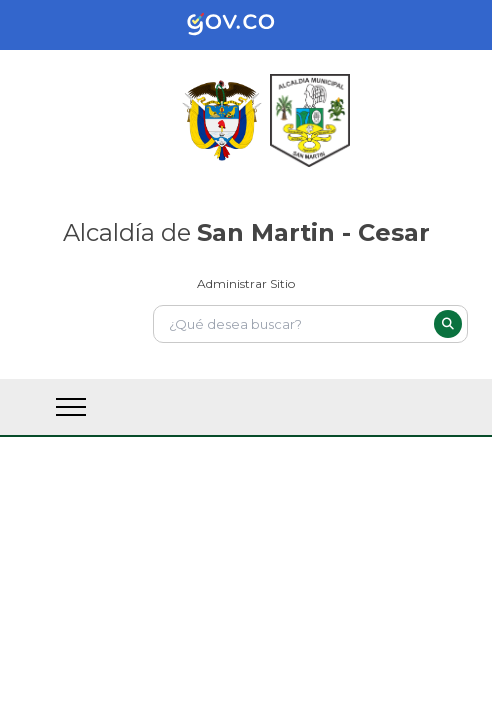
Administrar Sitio (246, 283)
